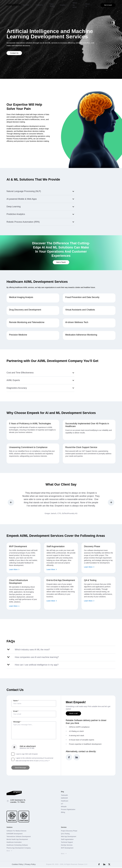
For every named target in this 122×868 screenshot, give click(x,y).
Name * (16, 701)
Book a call (73, 714)
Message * (17, 722)
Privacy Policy (30, 865)
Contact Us (14, 53)
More (8, 851)
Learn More (13, 570)
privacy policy (44, 761)
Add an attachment (28, 748)
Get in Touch (61, 262)
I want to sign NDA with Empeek (24, 755)
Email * (16, 712)
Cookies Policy (17, 865)
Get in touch (108, 5)
